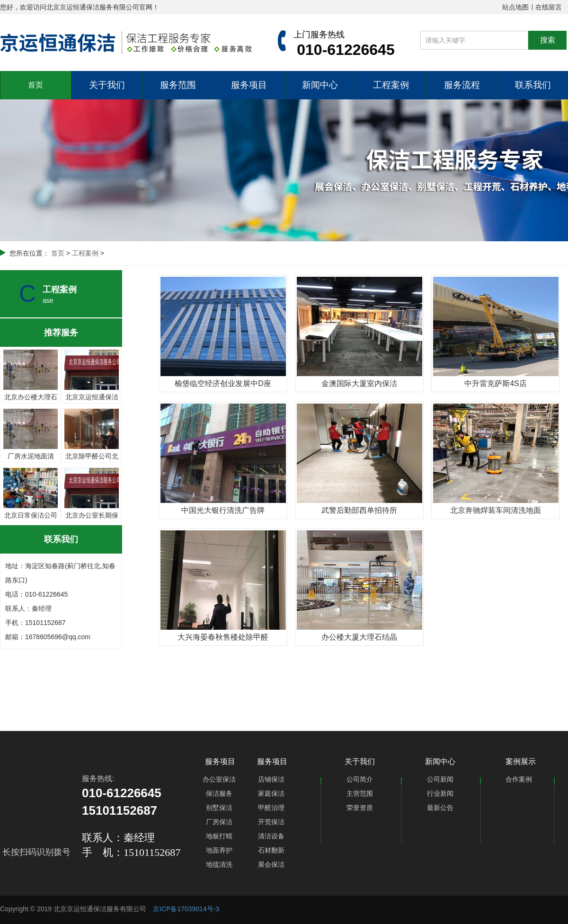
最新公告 (440, 808)
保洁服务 (219, 793)
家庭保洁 (271, 793)
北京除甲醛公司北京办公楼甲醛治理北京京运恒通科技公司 (92, 416)
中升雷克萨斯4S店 (496, 383)
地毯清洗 (219, 864)
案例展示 (521, 761)
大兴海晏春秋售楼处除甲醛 (223, 637)
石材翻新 (271, 850)
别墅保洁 (219, 808)
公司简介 (360, 779)
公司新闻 (440, 779)
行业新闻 (440, 793)
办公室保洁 (219, 779)
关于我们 (107, 85)
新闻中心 (320, 85)
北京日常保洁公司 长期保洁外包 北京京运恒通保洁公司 (31, 475)
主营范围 (360, 793)
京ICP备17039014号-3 (186, 909)
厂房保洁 (219, 822)
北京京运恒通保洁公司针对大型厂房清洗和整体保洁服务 (92, 357)
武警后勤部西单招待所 (359, 510)
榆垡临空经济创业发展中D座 (223, 383)
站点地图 (515, 7)
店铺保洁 (271, 779)
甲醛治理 (271, 808)
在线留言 (549, 7)
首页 (35, 85)
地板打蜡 (219, 836)
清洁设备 (271, 836)
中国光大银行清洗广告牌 (223, 510)
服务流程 (462, 85)
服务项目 (249, 85)
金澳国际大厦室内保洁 (359, 383)
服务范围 (178, 85)
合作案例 (519, 779)
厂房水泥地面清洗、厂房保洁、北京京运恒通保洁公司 (31, 416)
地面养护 (219, 850)
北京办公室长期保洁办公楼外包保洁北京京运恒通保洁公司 (92, 475)
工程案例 (391, 85)
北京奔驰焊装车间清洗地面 (496, 510)
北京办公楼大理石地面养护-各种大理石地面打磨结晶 (31, 357)
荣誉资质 (360, 808)
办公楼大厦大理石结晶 (359, 637)
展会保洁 (271, 864)
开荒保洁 (271, 822)
